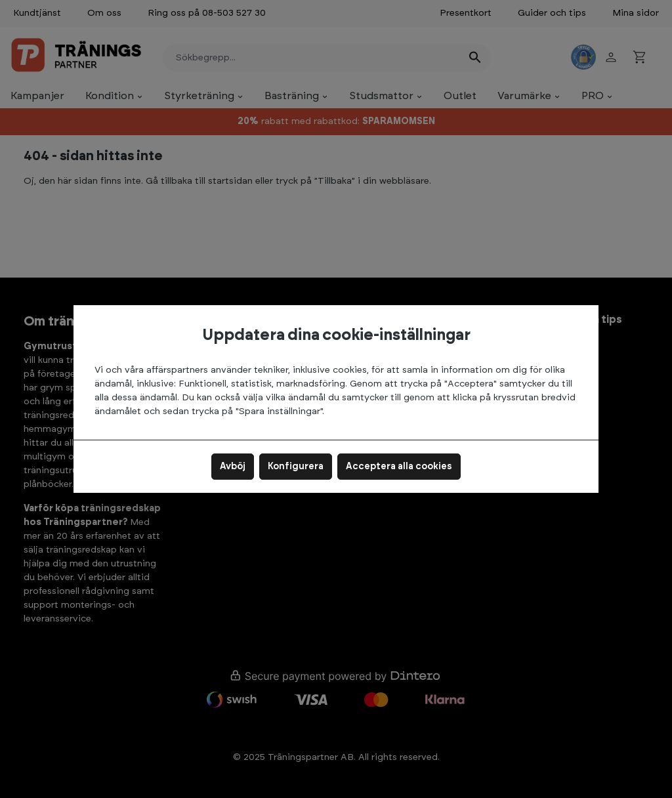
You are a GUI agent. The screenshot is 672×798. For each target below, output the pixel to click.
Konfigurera (296, 467)
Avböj (233, 467)
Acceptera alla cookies (399, 467)
